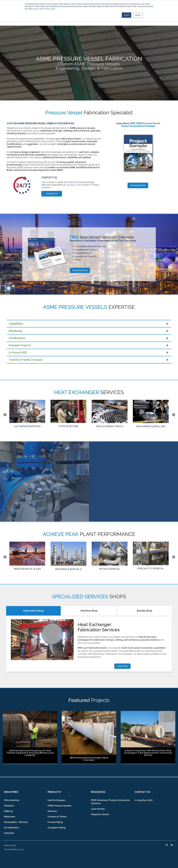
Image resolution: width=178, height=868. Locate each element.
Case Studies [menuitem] (98, 809)
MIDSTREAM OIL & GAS (27, 556)
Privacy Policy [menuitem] (10, 845)
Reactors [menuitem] (52, 811)
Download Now (80, 270)
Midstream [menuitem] (10, 817)
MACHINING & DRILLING (151, 414)
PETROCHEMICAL (110, 556)
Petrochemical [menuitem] (12, 800)
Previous (5, 414)
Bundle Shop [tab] (145, 611)
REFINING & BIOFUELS (68, 556)
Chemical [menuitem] (9, 806)
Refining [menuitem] (8, 811)
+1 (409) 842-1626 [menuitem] (144, 800)
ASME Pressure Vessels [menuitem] (59, 806)
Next (173, 414)
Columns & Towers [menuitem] (57, 817)
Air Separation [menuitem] (11, 828)
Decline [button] (138, 15)
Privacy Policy (50, 9)
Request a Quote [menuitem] (100, 814)
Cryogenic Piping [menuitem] (56, 828)
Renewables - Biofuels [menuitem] (16, 822)
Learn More (122, 666)
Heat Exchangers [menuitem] (57, 800)
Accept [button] (126, 15)
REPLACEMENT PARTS (110, 414)
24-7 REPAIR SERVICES (27, 414)
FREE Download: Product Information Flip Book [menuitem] (111, 802)
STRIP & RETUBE (68, 414)
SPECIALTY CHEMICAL (151, 556)
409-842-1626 (73, 185)
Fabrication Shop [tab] (33, 611)
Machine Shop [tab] (89, 611)
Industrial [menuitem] (9, 833)
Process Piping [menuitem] (55, 822)
